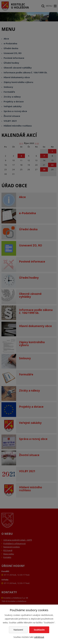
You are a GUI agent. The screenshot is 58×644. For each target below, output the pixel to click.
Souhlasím (39, 630)
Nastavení (18, 630)
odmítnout (39, 637)
